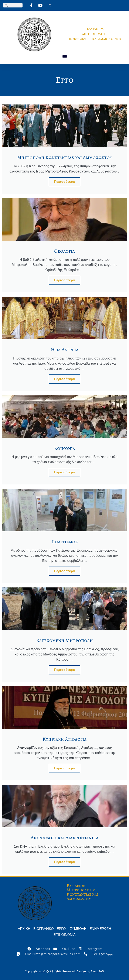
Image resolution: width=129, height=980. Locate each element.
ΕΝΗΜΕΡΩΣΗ (100, 929)
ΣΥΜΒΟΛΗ (78, 929)
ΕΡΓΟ (62, 929)
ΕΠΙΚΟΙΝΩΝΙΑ (65, 935)
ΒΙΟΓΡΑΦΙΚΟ (44, 929)
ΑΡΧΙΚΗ (24, 929)
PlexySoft (98, 971)
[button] (64, 56)
